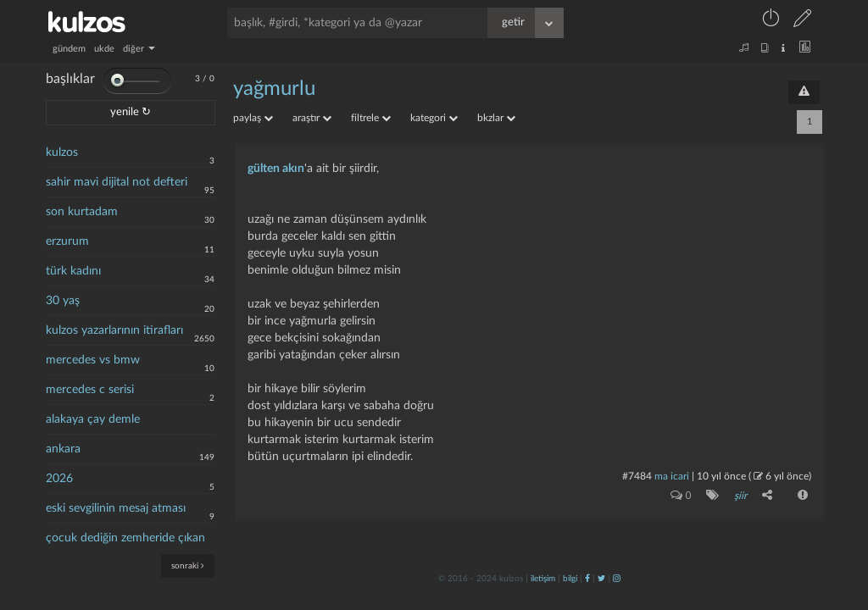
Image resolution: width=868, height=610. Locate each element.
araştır (312, 118)
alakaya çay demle (93, 419)
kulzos (62, 152)
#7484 (637, 476)
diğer (139, 49)
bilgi (570, 579)
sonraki (188, 566)
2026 (59, 479)
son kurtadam (82, 212)
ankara (63, 449)
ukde (104, 49)
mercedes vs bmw (93, 360)
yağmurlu (274, 89)
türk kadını (73, 271)
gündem (69, 49)
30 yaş (63, 301)
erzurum (67, 241)
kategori (434, 118)
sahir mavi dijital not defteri (117, 182)
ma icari (672, 476)
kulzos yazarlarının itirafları (114, 330)
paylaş (253, 118)
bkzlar (496, 118)
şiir (740, 496)
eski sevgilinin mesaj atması (116, 508)
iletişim (543, 579)
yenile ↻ (131, 112)
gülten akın (276, 169)
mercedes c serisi (90, 390)
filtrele (371, 118)
